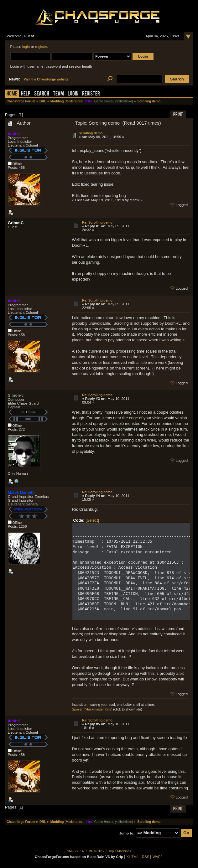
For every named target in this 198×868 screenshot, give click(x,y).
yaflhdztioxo (123, 101)
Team (58, 94)
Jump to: (127, 833)
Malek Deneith (21, 492)
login (26, 47)
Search (42, 94)
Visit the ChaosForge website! (47, 79)
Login (73, 94)
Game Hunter (104, 101)
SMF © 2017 (96, 851)
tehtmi (88, 101)
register (41, 47)
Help (26, 94)
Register (91, 94)
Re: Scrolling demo (97, 222)
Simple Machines (119, 851)
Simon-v (16, 395)
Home (12, 94)
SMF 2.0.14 (76, 851)
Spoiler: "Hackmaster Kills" (92, 709)
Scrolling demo (91, 133)
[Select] (92, 520)
